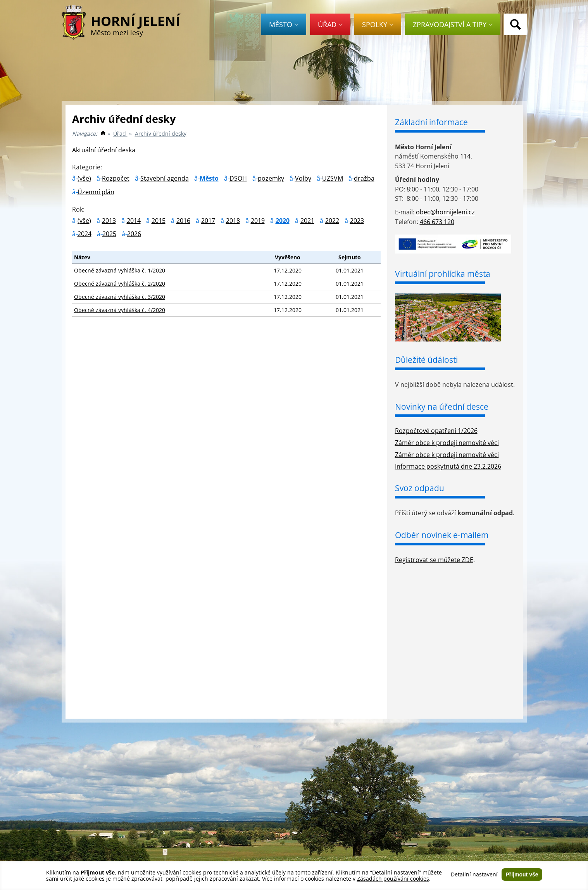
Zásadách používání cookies (393, 879)
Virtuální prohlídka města (443, 274)
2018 (233, 221)
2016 (183, 221)
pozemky (271, 178)
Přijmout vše (522, 874)
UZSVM (333, 178)
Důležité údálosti (426, 360)
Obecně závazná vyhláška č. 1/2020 (120, 270)
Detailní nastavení (474, 874)
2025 (109, 234)
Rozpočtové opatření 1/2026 (436, 431)
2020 (283, 221)
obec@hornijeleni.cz (445, 212)
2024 (84, 234)
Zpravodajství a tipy (453, 24)
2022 (332, 221)
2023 (357, 221)
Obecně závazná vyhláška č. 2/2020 (120, 284)
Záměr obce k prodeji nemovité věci (447, 443)
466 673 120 (437, 222)
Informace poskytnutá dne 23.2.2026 (448, 466)
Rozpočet (116, 178)
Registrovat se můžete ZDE (434, 560)
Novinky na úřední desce (442, 407)
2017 (208, 221)
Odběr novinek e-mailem (442, 535)
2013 (109, 221)
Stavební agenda (165, 178)
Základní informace (431, 122)
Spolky (378, 24)
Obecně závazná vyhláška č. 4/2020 (120, 310)
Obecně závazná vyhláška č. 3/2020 (120, 297)
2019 (258, 221)
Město (284, 24)
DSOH (238, 178)
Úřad (330, 24)
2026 (134, 234)
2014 (134, 221)
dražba (364, 178)
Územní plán (96, 192)
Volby (303, 178)
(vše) (84, 178)
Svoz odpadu (420, 488)
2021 (307, 221)
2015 (159, 221)
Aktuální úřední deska (104, 150)
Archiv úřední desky (161, 134)
